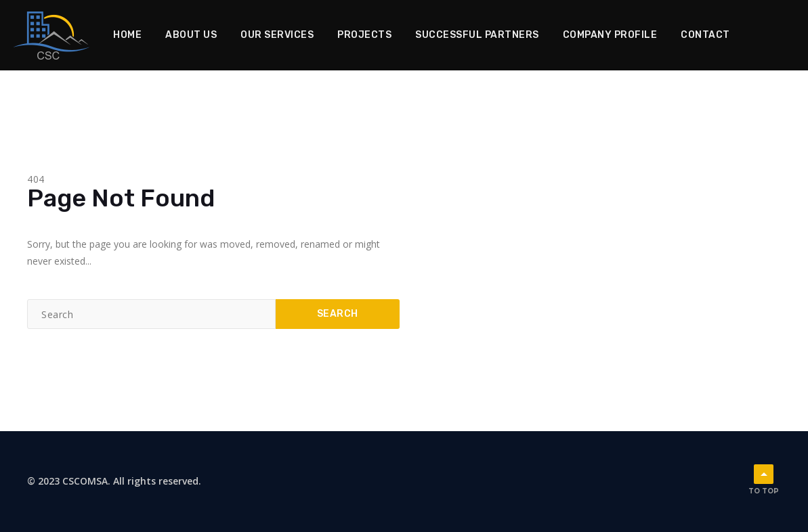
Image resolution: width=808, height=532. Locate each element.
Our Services (277, 35)
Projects (364, 35)
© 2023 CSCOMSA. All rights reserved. (114, 481)
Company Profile (610, 35)
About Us (191, 35)
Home (127, 35)
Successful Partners (477, 35)
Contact (705, 35)
